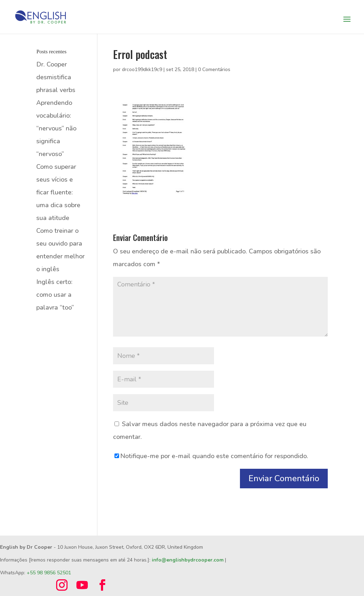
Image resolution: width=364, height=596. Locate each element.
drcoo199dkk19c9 (142, 69)
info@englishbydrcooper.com (188, 560)
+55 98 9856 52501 (49, 573)
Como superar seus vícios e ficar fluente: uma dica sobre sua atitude (58, 192)
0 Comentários (214, 69)
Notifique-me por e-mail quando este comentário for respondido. (211, 456)
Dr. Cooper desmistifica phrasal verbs (56, 77)
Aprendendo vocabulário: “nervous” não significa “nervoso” (56, 128)
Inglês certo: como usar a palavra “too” (55, 295)
